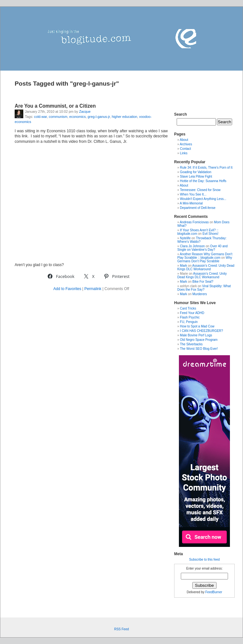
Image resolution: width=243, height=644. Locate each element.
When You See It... (193, 194)
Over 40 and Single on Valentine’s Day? (202, 248)
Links (184, 153)
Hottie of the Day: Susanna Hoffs (203, 181)
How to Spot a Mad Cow (197, 326)
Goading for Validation (195, 172)
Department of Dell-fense (198, 208)
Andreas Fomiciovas (194, 222)
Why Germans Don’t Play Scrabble (205, 259)
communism (58, 117)
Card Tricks (188, 308)
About (184, 140)
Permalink (93, 289)
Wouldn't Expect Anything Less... (203, 199)
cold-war (40, 117)
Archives (186, 144)
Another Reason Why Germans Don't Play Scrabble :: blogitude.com (205, 256)
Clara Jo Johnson (192, 246)
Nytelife (185, 238)
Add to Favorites (67, 289)
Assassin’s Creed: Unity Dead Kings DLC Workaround (206, 267)
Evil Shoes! (210, 234)
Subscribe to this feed (204, 560)
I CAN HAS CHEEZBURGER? (201, 331)
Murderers (200, 294)
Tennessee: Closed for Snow (200, 190)
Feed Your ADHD (192, 313)
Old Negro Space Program (199, 340)
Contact (185, 149)
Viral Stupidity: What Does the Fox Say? (204, 288)
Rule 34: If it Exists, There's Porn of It (206, 168)
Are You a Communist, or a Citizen (55, 106)
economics (77, 117)
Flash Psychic (190, 317)
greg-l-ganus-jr (99, 117)
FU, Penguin (189, 322)
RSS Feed (121, 629)
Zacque (85, 111)
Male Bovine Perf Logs (196, 335)
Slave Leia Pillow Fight (196, 176)
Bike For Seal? (203, 282)
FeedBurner (214, 592)
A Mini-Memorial (191, 203)
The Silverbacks (191, 344)
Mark (183, 266)
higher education (124, 117)
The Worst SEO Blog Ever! (199, 349)
